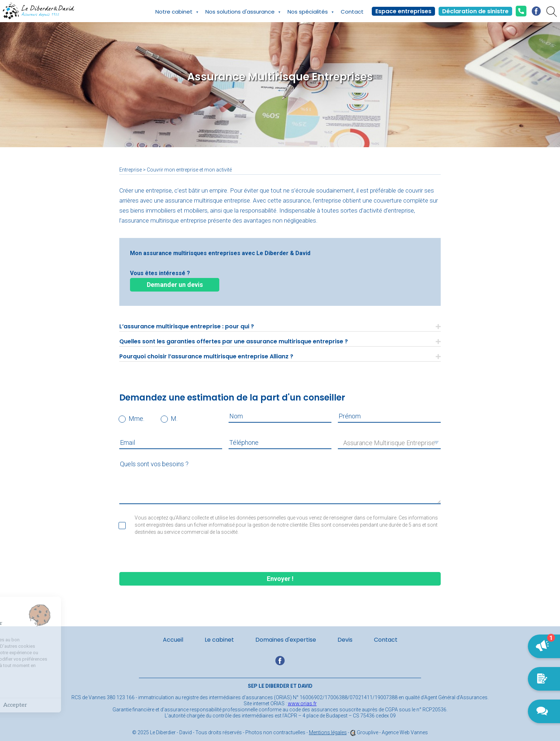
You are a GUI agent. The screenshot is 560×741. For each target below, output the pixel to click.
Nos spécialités (308, 15)
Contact (352, 12)
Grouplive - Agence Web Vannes (392, 732)
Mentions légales (328, 732)
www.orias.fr (302, 703)
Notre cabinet (174, 15)
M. (174, 419)
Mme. (136, 419)
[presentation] (280, 554)
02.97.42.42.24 (521, 11)
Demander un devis (175, 285)
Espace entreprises (403, 11)
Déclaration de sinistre (475, 11)
